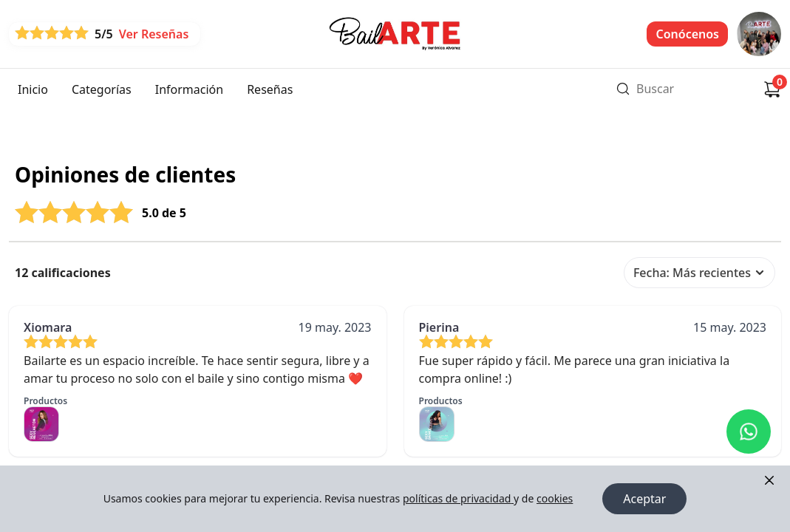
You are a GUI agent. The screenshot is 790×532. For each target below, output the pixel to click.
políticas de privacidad (458, 498)
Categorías (102, 89)
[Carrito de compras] (772, 89)
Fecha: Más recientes (699, 273)
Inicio (33, 89)
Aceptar (644, 499)
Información (189, 89)
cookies (555, 498)
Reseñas (270, 89)
